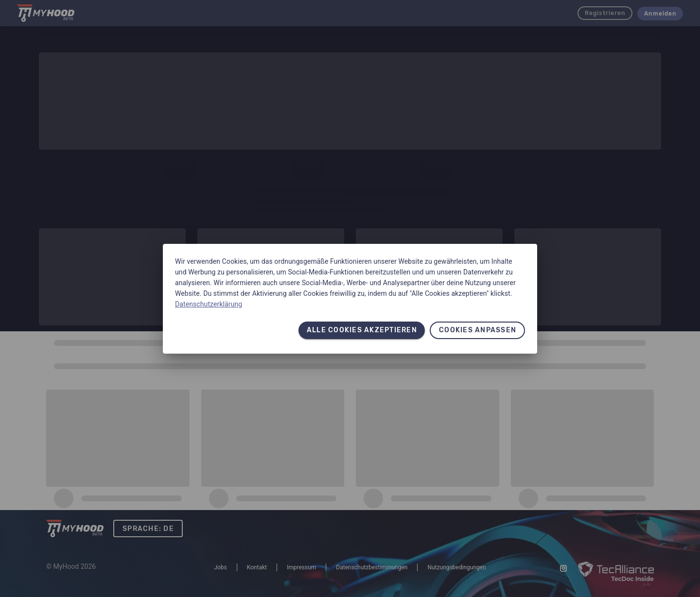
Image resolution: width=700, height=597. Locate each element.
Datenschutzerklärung (209, 304)
